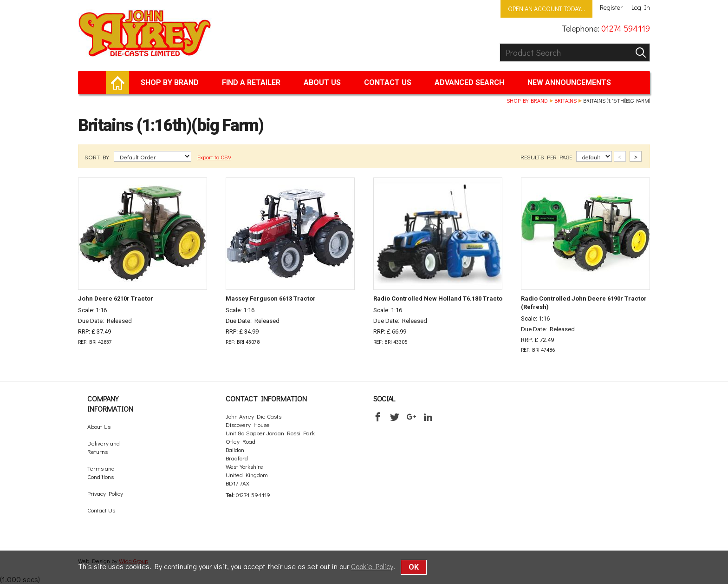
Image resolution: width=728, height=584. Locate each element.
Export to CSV (214, 157)
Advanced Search (469, 82)
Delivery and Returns (104, 447)
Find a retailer (251, 82)
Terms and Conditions (101, 472)
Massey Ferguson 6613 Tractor (271, 299)
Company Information (110, 404)
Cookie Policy (372, 566)
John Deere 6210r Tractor (116, 299)
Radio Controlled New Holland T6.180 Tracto (438, 299)
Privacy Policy (105, 493)
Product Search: (500, 43)
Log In (641, 7)
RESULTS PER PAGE (547, 157)
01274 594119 (626, 28)
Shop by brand (170, 82)
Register (611, 7)
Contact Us (388, 82)
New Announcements (569, 82)
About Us (322, 82)
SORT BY (97, 157)
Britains (565, 100)
